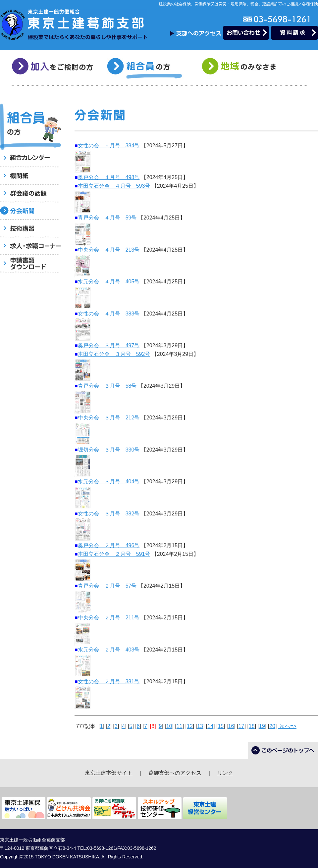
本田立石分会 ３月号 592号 (114, 354)
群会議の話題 (31, 194)
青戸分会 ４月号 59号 (107, 218)
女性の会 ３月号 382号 (109, 514)
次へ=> (287, 726)
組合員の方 (149, 68)
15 (221, 726)
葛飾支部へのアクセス (175, 773)
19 (262, 726)
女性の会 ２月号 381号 (109, 681)
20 (272, 726)
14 (210, 726)
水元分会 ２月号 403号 (109, 650)
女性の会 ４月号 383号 (109, 314)
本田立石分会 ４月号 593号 (114, 186)
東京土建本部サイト (109, 773)
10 (169, 726)
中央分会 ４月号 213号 (109, 250)
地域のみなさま (244, 68)
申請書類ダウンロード (31, 264)
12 (190, 726)
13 (200, 726)
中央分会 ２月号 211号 (109, 618)
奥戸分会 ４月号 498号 (109, 177)
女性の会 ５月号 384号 (109, 145)
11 (180, 726)
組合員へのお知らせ (31, 159)
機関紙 (31, 176)
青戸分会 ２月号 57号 (107, 586)
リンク (225, 773)
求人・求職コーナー (31, 246)
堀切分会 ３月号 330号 (109, 450)
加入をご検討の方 (53, 68)
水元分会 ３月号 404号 (109, 482)
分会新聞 (31, 211)
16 (231, 726)
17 (241, 726)
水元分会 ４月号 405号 (109, 282)
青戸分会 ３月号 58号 (107, 386)
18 (252, 726)
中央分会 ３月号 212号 (109, 418)
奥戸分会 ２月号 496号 (109, 545)
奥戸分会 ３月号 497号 (109, 345)
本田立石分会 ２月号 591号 (114, 554)
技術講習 (31, 229)
